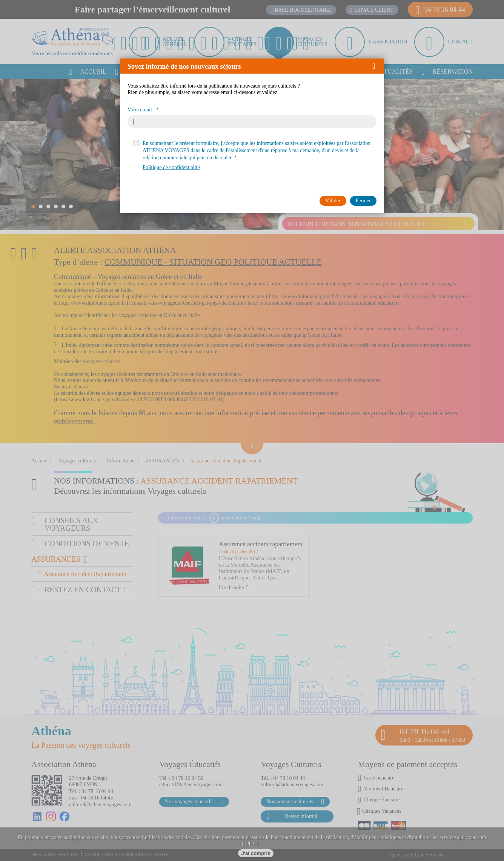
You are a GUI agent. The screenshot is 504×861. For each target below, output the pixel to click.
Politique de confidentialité (171, 167)
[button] (376, 66)
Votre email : (141, 110)
